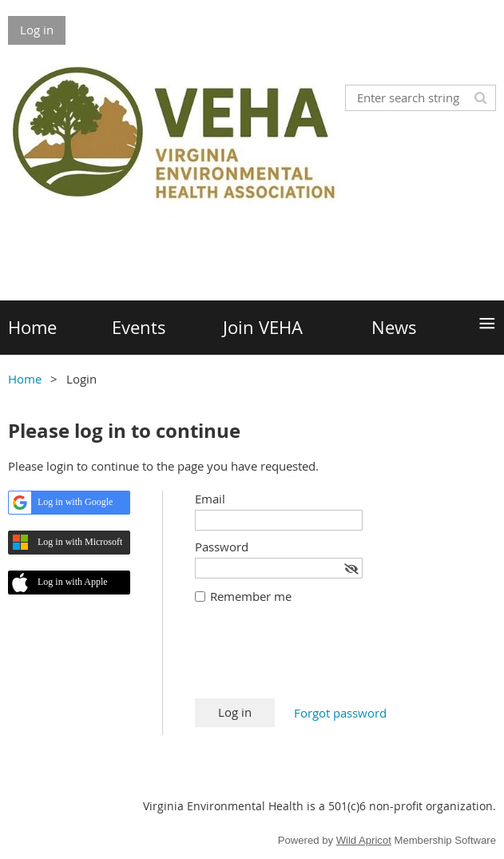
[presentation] (316, 659)
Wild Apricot (364, 840)
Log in (37, 30)
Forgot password (340, 713)
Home (25, 379)
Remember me (251, 596)
